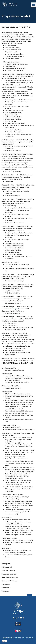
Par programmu (6, 564)
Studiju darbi (6, 584)
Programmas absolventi (9, 574)
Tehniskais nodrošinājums (10, 581)
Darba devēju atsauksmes (10, 577)
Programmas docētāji (8, 571)
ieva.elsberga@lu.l (13, 309)
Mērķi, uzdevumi (7, 567)
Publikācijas (6, 591)
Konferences (6, 588)
